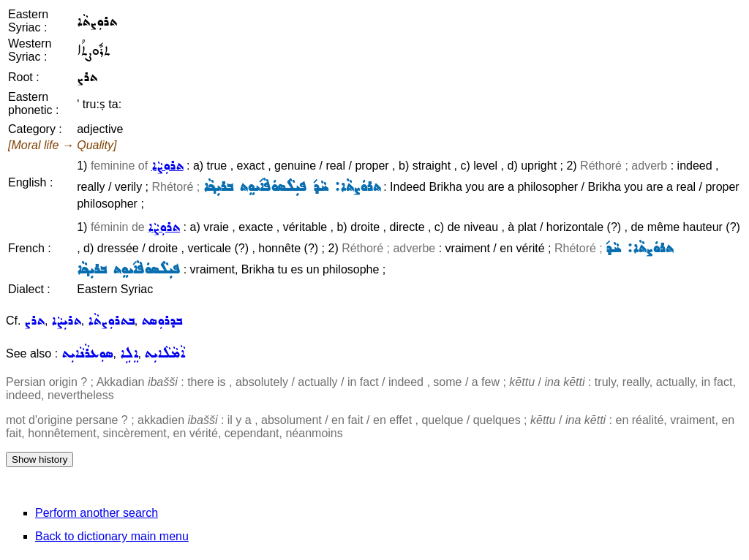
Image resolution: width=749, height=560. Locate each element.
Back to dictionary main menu (112, 536)
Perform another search (97, 513)
